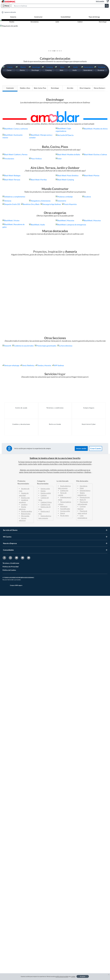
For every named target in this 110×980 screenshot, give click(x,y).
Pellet (82, 872)
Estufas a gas (25, 882)
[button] (61, 6)
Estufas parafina (27, 895)
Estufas (43, 875)
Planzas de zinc (85, 882)
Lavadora (24, 889)
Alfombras (64, 891)
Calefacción (64, 875)
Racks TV (83, 884)
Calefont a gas (45, 889)
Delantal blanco (85, 875)
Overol (63, 897)
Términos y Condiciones (11, 947)
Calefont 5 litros (46, 886)
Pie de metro (64, 900)
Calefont (44, 880)
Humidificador (65, 893)
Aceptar (83, 976)
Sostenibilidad (66, 17)
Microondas (25, 900)
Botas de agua (26, 898)
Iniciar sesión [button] (81, 833)
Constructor (38, 17)
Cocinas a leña (65, 895)
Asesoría (13, 17)
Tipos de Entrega (94, 17)
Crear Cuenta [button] (96, 833)
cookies (73, 976)
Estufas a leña (45, 873)
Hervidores (84, 870)
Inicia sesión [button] (100, 1)
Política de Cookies (9, 954)
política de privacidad (62, 976)
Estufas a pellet (46, 877)
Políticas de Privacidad (11, 951)
